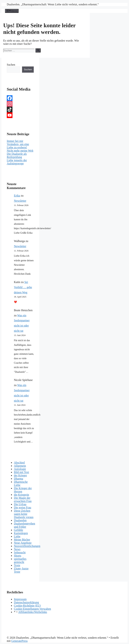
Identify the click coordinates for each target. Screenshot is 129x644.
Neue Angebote (23, 543)
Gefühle (19, 530)
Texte (17, 565)
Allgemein (20, 466)
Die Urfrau (20, 504)
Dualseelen (20, 520)
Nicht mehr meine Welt (20, 151)
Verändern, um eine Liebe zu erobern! (18, 146)
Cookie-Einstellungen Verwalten (32, 609)
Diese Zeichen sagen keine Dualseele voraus (24, 514)
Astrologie (20, 469)
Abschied (19, 463)
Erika (17, 196)
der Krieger (20, 475)
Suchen (11, 65)
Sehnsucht (20, 552)
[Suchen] (38, 50)
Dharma (19, 479)
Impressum (20, 599)
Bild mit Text (21, 472)
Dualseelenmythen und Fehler (24, 525)
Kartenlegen (21, 533)
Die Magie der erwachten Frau (23, 499)
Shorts (18, 556)
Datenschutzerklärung (26, 602)
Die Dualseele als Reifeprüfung (17, 155)
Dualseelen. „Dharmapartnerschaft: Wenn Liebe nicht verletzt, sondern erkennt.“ (53, 4)
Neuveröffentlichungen (27, 546)
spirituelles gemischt (20, 560)
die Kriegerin (21, 495)
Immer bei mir (15, 141)
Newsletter (20, 201)
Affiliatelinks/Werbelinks (33, 612)
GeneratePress (19, 641)
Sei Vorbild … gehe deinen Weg (23, 287)
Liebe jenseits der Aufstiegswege (17, 162)
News (17, 549)
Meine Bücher (22, 540)
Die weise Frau (23, 507)
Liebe (17, 536)
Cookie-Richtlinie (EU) (27, 606)
